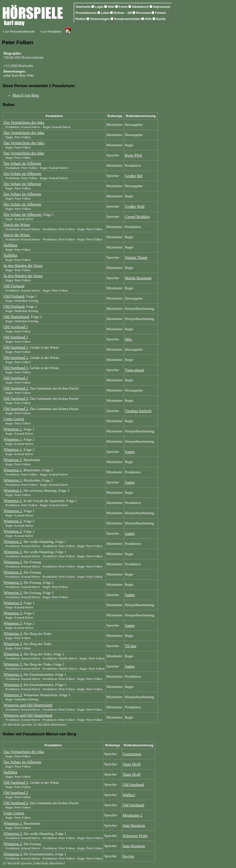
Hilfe (149, 19)
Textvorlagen (100, 19)
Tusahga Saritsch (138, 411)
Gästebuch (141, 7)
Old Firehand (14, 286)
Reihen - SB (123, 13)
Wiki (112, 7)
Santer (130, 452)
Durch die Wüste (17, 225)
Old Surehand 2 (16, 378)
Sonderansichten (128, 19)
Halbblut (10, 245)
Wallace (129, 795)
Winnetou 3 (13, 603)
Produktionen (87, 13)
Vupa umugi (134, 370)
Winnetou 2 (13, 511)
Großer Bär (134, 176)
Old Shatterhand (16, 317)
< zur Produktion (51, 32)
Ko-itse (128, 856)
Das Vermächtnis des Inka (24, 123)
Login (99, 7)
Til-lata (131, 646)
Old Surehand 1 (16, 327)
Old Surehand (133, 785)
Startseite (83, 7)
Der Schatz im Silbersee (22, 163)
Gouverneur (132, 754)
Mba (128, 339)
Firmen (160, 13)
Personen (144, 13)
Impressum (162, 7)
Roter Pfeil (133, 155)
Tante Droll (132, 764)
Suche (161, 19)
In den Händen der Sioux (23, 266)
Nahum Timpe (136, 258)
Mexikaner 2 (133, 815)
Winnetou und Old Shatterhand (28, 705)
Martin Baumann (138, 278)
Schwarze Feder (135, 836)
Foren (124, 7)
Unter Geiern (14, 419)
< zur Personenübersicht (19, 32)
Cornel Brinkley (138, 217)
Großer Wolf (135, 206)
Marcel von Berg (26, 95)
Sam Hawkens (134, 826)
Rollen (81, 19)
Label (106, 13)
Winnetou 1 (13, 429)
